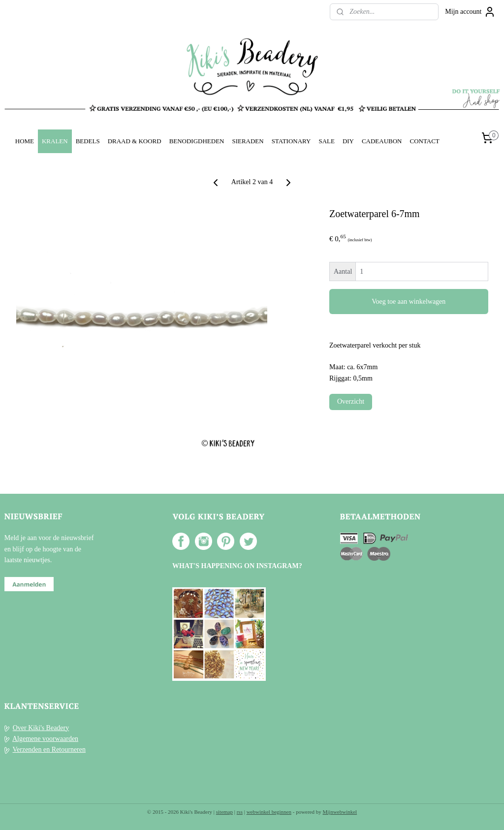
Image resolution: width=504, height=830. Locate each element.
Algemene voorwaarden (45, 739)
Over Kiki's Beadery (41, 728)
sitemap (224, 812)
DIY (348, 141)
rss (240, 812)
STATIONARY (291, 141)
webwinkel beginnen (269, 812)
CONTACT (424, 141)
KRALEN (55, 141)
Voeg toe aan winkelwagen (409, 302)
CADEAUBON (382, 141)
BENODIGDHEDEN (197, 141)
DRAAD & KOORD (135, 141)
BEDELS (88, 141)
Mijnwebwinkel (340, 812)
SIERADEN (248, 141)
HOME (25, 141)
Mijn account (470, 12)
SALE (326, 141)
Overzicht (351, 401)
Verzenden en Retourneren (49, 750)
